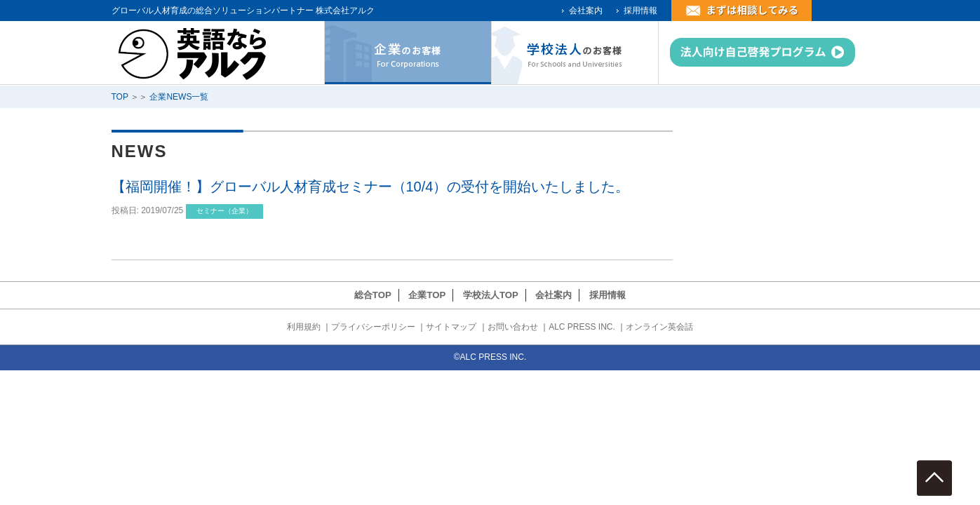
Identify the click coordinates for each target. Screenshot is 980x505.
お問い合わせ (513, 327)
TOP (120, 97)
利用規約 (304, 327)
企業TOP (427, 295)
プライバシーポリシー (373, 327)
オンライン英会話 (659, 327)
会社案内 (586, 11)
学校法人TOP (491, 295)
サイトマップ (451, 327)
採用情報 (640, 11)
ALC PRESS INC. (582, 327)
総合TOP (373, 295)
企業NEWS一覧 (179, 97)
